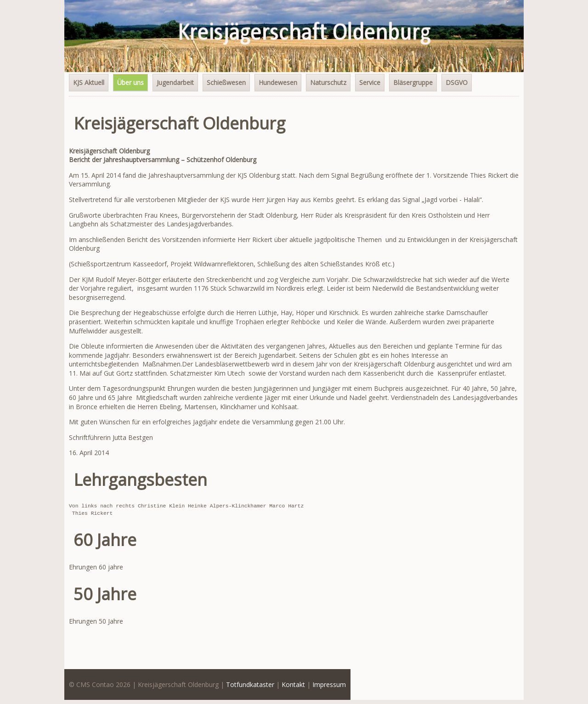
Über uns (130, 82)
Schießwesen (226, 82)
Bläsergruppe (413, 82)
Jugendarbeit (175, 82)
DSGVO (457, 82)
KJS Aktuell (89, 82)
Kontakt (293, 684)
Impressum (329, 684)
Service (370, 82)
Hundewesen (278, 82)
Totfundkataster (250, 684)
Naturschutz (328, 82)
